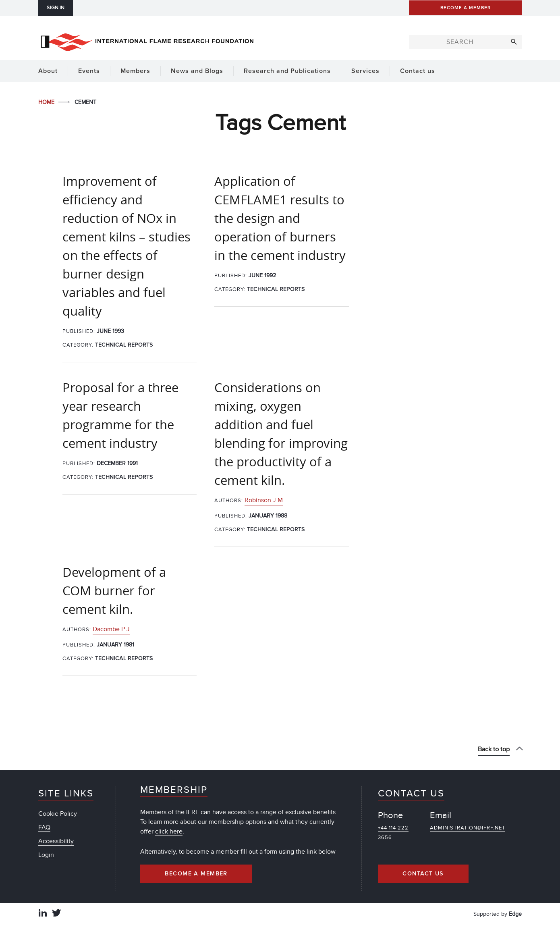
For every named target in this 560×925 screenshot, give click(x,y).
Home (47, 102)
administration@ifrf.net (468, 828)
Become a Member (196, 874)
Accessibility (56, 841)
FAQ (44, 827)
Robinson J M (264, 500)
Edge (515, 914)
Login (46, 855)
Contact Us (423, 874)
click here (169, 831)
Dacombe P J (111, 629)
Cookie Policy (58, 814)
